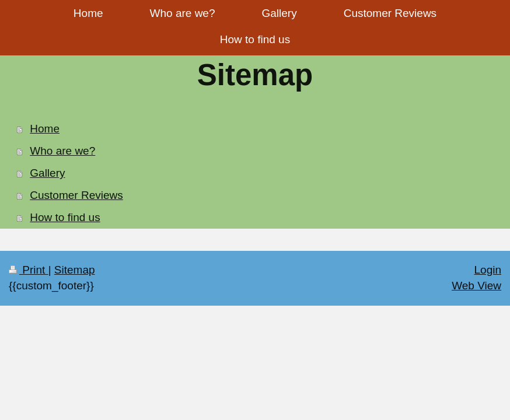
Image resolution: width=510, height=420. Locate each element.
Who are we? (62, 151)
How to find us (65, 217)
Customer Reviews (76, 195)
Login (488, 270)
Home (45, 129)
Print (29, 270)
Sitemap (75, 270)
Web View (476, 286)
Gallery (47, 173)
